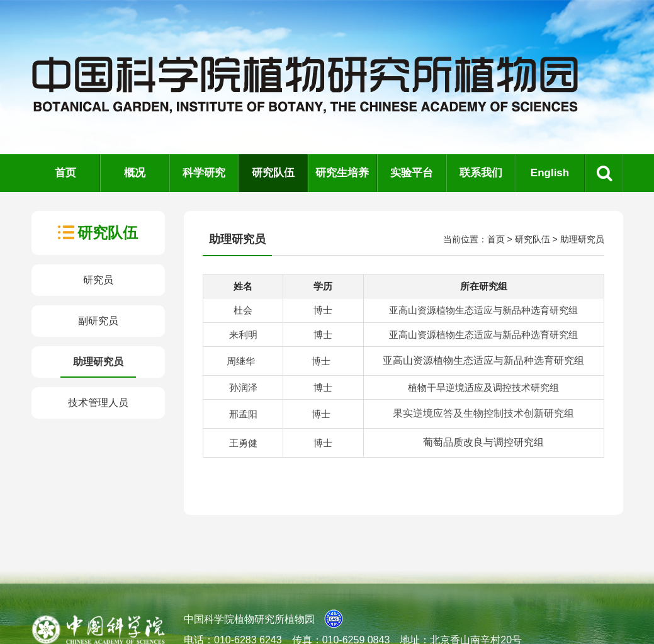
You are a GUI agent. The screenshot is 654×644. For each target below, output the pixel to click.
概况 (135, 173)
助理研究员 (98, 362)
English (550, 173)
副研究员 (98, 321)
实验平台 (412, 173)
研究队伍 (273, 173)
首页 (65, 173)
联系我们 (481, 173)
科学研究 (204, 173)
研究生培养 (342, 173)
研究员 (98, 280)
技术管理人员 (98, 403)
